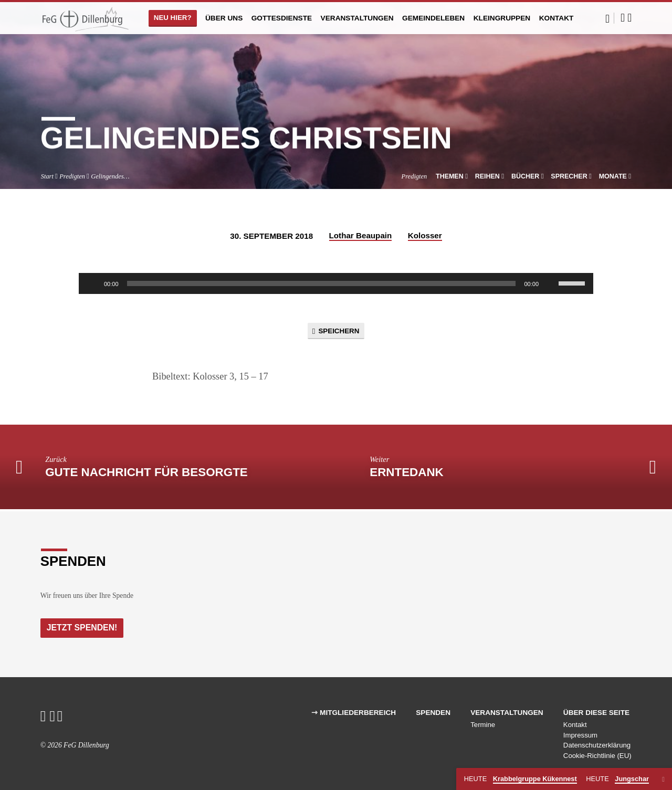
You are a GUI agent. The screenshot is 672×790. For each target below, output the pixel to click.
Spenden (433, 713)
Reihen (490, 176)
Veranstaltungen (357, 18)
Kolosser (425, 235)
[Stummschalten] (550, 283)
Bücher (528, 176)
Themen (452, 176)
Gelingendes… (110, 176)
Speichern (336, 331)
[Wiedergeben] (92, 283)
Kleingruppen (502, 18)
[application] (336, 283)
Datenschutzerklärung (597, 746)
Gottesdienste (282, 18)
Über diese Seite (596, 713)
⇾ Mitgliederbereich (354, 713)
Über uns (224, 18)
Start (47, 176)
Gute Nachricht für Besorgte (146, 474)
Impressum (580, 735)
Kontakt (556, 18)
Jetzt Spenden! (83, 627)
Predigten (72, 176)
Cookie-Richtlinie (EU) (597, 756)
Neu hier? (173, 18)
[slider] (322, 283)
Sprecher (571, 176)
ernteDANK (407, 474)
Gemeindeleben (433, 18)
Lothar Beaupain (361, 235)
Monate (615, 176)
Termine (483, 725)
